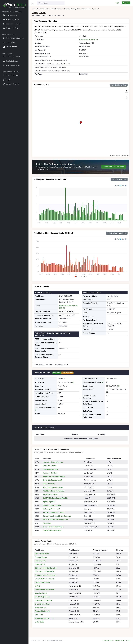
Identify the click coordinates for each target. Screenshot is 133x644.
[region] (14, 326)
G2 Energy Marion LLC (51, 509)
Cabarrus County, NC (71, 9)
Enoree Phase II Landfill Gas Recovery (57, 516)
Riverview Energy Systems (53, 487)
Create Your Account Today (114, 167)
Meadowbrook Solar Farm (45, 590)
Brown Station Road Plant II (53, 527)
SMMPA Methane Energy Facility (55, 498)
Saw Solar (39, 615)
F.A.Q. (128, 640)
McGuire (38, 586)
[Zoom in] (127, 91)
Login (117, 3)
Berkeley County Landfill (52, 505)
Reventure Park (41, 608)
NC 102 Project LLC (42, 597)
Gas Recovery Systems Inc (88, 40)
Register (126, 3)
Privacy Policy (108, 640)
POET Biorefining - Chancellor (54, 491)
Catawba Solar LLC (42, 554)
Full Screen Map (118, 85)
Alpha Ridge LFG (49, 502)
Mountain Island (41, 593)
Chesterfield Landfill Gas (52, 531)
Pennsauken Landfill (50, 469)
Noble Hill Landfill (49, 466)
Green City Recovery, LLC (52, 480)
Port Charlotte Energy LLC (53, 495)
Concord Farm (40, 561)
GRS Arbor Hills (49, 484)
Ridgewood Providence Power (54, 477)
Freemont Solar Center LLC (45, 575)
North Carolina (56, 9)
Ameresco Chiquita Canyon (53, 462)
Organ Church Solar (42, 604)
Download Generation (119, 180)
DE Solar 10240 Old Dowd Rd (46, 568)
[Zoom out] (127, 94)
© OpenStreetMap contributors (119, 156)
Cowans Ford (40, 565)
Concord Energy (41, 557)
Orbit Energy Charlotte (43, 600)
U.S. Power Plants (42, 9)
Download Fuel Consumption (117, 233)
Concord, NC (86, 9)
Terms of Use (119, 640)
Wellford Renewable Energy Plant (55, 520)
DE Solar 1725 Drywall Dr (44, 572)
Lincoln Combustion (42, 582)
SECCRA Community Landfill (54, 513)
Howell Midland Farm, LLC (45, 579)
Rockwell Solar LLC (42, 611)
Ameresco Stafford (50, 473)
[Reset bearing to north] (127, 97)
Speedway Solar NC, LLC (44, 618)
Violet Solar (39, 622)
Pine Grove (47, 523)
